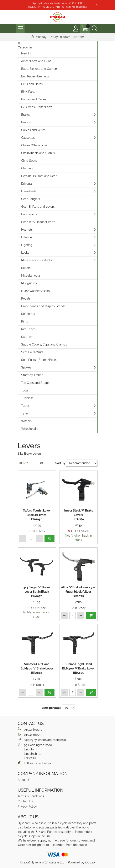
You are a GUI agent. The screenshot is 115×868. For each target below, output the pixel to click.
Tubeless (27, 398)
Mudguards (29, 283)
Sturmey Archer (32, 375)
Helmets (27, 230)
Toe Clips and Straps (35, 383)
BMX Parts (28, 92)
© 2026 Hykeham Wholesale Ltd (42, 862)
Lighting (27, 245)
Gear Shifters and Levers (38, 207)
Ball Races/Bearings (35, 76)
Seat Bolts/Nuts (32, 352)
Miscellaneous (31, 276)
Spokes (26, 367)
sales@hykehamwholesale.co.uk (43, 740)
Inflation (27, 237)
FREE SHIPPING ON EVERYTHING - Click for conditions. (57, 7)
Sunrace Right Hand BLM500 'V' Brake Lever (78, 669)
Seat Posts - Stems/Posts (39, 360)
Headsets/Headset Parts (38, 222)
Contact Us (25, 801)
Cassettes (28, 138)
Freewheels (29, 191)
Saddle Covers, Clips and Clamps (44, 344)
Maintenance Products (36, 260)
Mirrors (26, 268)
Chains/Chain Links (34, 145)
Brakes (26, 115)
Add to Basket (49, 539)
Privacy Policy (27, 807)
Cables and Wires (33, 130)
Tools (25, 390)
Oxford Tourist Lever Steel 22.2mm (37, 515)
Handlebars (29, 214)
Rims (25, 321)
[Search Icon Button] (95, 29)
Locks (25, 253)
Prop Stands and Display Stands (43, 306)
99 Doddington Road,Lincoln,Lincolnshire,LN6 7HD (35, 751)
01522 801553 (30, 734)
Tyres (25, 413)
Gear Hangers (31, 199)
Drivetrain (28, 184)
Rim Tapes (28, 329)
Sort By (60, 463)
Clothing (27, 168)
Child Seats (29, 161)
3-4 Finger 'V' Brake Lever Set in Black (37, 592)
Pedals (26, 299)
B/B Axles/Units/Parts (37, 107)
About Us (24, 780)
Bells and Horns (32, 84)
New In (26, 53)
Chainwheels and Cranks (38, 153)
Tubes (25, 406)
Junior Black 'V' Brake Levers (78, 515)
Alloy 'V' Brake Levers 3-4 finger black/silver (78, 592)
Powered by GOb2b (81, 862)
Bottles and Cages (34, 99)
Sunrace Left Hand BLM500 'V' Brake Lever (37, 669)
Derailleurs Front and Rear (39, 176)
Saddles (27, 337)
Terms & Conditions (31, 796)
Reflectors (28, 314)
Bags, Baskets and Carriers (39, 69)
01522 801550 (30, 729)
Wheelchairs (30, 429)
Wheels (26, 421)
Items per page (51, 708)
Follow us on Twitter (34, 763)
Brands (26, 122)
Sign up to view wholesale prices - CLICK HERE (57, 3)
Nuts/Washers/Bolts (35, 291)
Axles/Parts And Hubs (36, 61)
